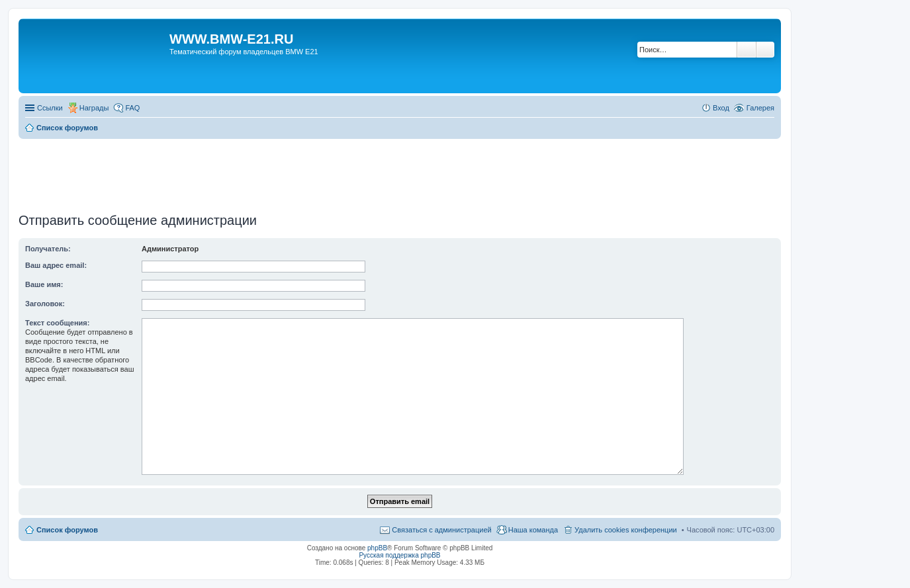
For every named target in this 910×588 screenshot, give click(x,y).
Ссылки (50, 108)
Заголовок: (45, 304)
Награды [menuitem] (94, 108)
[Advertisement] (400, 171)
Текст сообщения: (57, 323)
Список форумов (67, 530)
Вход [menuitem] (721, 108)
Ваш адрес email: (56, 265)
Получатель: (48, 249)
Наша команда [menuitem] (533, 530)
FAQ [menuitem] (132, 108)
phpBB (377, 548)
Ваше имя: (44, 284)
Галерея (760, 108)
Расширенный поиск (765, 50)
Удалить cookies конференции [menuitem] (626, 530)
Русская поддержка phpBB (399, 555)
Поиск (747, 50)
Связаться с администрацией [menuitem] (441, 530)
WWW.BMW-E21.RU (231, 39)
